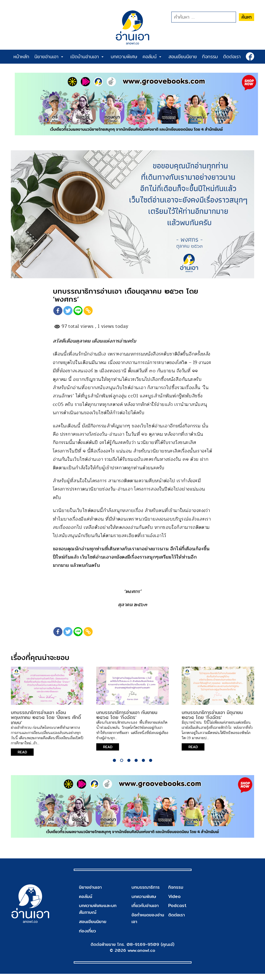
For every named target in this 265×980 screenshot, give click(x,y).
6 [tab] (151, 766)
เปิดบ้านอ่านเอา (87, 57)
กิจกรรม (210, 57)
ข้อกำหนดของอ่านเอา (148, 925)
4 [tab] (136, 766)
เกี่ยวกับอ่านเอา (145, 912)
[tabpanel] (47, 717)
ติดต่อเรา (232, 57)
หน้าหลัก (21, 57)
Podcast (177, 912)
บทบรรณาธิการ (146, 893)
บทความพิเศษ (124, 57)
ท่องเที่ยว (88, 937)
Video (174, 903)
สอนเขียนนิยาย (183, 57)
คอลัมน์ (152, 57)
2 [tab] (122, 766)
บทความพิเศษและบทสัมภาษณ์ (98, 915)
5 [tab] (143, 766)
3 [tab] (129, 766)
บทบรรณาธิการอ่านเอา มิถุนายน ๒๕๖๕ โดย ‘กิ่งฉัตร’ (212, 721)
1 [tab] (114, 766)
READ (23, 758)
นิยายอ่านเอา (49, 57)
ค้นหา (246, 17)
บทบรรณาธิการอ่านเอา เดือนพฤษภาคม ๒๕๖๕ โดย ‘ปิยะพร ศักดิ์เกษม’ (46, 723)
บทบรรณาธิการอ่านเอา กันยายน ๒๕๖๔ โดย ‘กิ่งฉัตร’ (127, 721)
